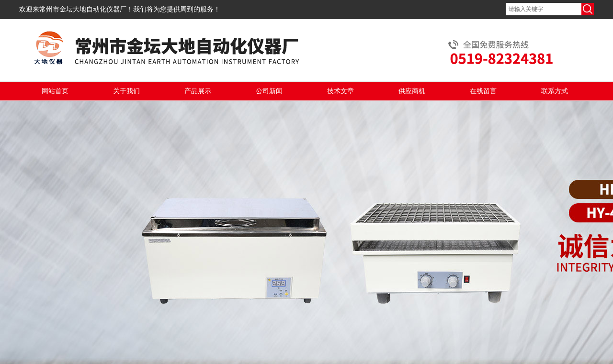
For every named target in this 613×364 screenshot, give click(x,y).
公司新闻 (269, 91)
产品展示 (198, 91)
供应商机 (412, 91)
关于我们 (126, 91)
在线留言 (483, 91)
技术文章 (341, 91)
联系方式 (555, 91)
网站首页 (55, 91)
